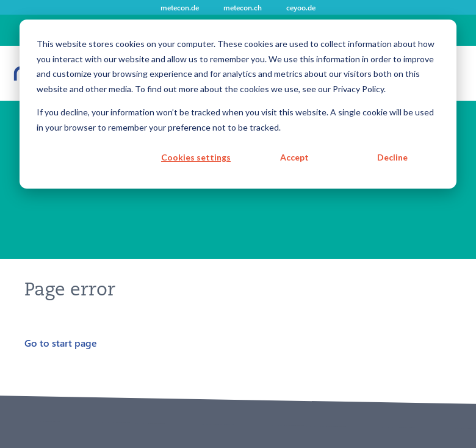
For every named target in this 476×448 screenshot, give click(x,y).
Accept (294, 157)
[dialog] (238, 104)
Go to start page (61, 343)
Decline (392, 157)
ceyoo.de (301, 7)
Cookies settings (196, 157)
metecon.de (180, 7)
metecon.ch (243, 7)
